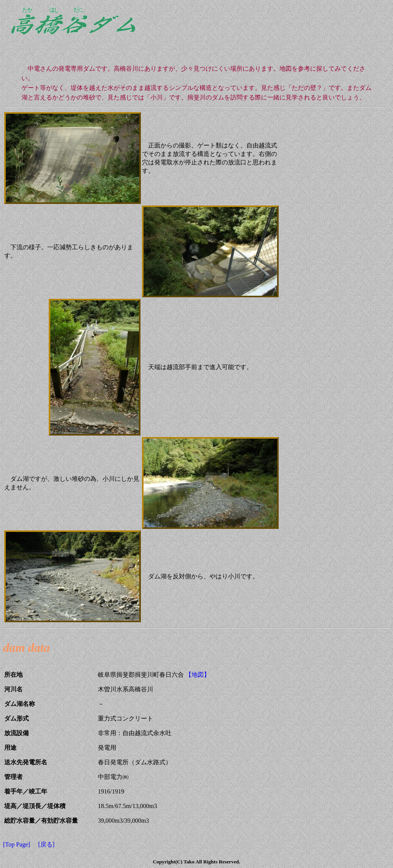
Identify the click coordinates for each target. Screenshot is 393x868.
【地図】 (197, 675)
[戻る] (46, 844)
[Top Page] (17, 844)
